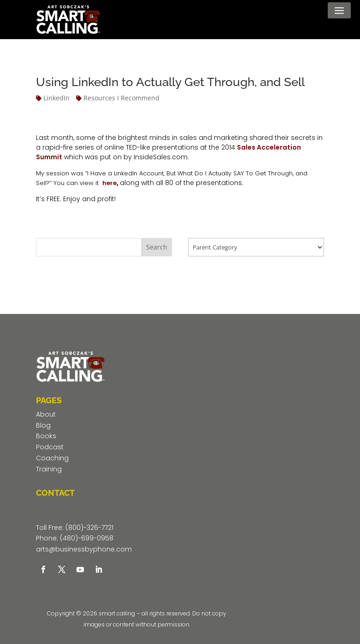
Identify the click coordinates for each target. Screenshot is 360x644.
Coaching (52, 458)
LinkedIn (56, 98)
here (109, 183)
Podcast (50, 447)
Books (46, 436)
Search (157, 247)
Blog (43, 425)
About (46, 414)
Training (49, 469)
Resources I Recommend (121, 98)
